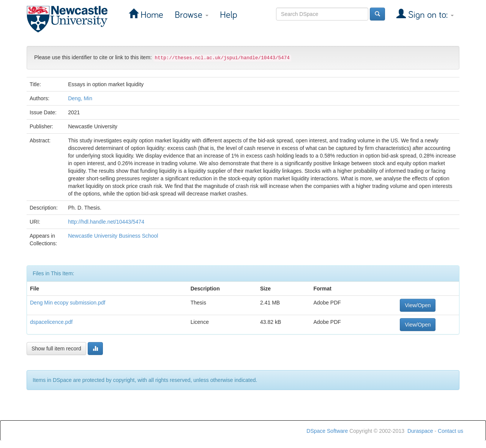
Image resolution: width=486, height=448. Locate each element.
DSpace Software (327, 431)
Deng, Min (80, 98)
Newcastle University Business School (113, 236)
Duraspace (420, 431)
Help (229, 15)
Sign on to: (430, 15)
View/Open (418, 305)
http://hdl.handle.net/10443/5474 (106, 222)
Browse (192, 15)
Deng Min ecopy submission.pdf (68, 303)
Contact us (450, 431)
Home (151, 15)
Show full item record (56, 349)
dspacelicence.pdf (51, 322)
